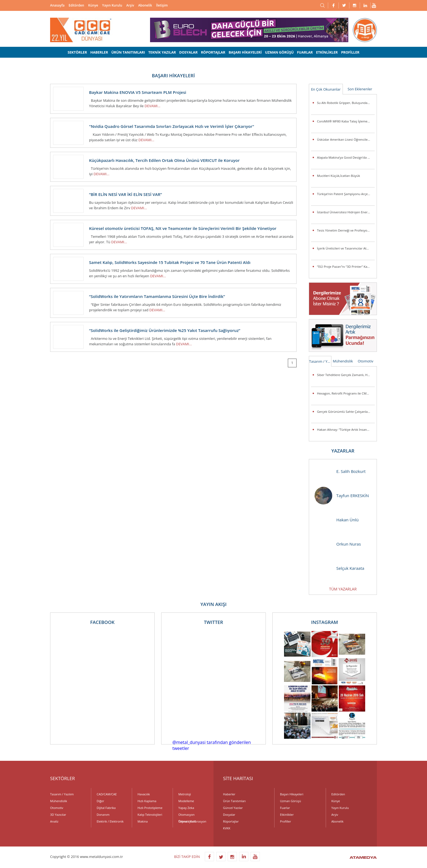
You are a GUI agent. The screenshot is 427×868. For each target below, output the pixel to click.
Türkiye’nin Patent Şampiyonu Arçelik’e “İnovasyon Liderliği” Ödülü (346, 194)
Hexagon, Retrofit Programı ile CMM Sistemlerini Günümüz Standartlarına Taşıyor (346, 393)
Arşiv (130, 5)
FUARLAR (305, 52)
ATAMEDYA (363, 858)
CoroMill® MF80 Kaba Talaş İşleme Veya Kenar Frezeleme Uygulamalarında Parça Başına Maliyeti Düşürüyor (346, 121)
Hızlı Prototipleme (150, 808)
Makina (143, 821)
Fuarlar (285, 808)
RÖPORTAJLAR (213, 52)
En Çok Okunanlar (326, 89)
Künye (93, 5)
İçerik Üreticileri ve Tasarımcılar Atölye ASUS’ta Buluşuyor (346, 248)
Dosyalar (229, 815)
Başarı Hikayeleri (292, 794)
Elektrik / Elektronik (110, 821)
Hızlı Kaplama (147, 801)
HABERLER (99, 52)
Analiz (54, 821)
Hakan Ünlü (337, 520)
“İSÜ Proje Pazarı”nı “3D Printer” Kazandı (346, 267)
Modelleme (186, 801)
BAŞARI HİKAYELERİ (245, 52)
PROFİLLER (350, 52)
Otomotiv (366, 361)
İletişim (162, 5)
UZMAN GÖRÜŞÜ (279, 52)
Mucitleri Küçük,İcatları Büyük (338, 176)
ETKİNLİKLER (327, 52)
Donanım (103, 815)
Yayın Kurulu (112, 5)
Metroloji (185, 794)
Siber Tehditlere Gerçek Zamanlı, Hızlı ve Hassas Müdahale (346, 375)
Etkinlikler (287, 815)
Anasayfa (57, 5)
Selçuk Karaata (339, 568)
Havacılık (144, 794)
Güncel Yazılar (233, 808)
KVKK (227, 828)
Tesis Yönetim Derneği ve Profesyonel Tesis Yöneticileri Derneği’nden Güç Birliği (346, 230)
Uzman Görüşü (290, 801)
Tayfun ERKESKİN (342, 496)
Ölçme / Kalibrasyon (192, 821)
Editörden (76, 5)
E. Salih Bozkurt (340, 471)
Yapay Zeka (186, 808)
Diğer (100, 801)
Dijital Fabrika (106, 808)
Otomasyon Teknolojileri (187, 815)
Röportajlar (231, 821)
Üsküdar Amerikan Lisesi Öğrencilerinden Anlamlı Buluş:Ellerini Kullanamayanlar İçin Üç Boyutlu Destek (346, 139)
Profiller (285, 821)
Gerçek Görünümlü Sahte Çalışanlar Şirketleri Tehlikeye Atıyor (346, 412)
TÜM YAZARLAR (343, 589)
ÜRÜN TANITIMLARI (128, 52)
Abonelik (145, 5)
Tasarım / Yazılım (320, 361)
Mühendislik (343, 361)
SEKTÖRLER (77, 52)
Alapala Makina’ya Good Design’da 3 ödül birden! (346, 157)
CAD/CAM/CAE (107, 794)
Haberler (229, 794)
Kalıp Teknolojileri (150, 815)
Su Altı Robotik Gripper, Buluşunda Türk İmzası (346, 103)
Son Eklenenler (360, 89)
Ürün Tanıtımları (234, 801)
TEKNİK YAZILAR (162, 52)
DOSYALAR (188, 52)
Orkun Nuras (338, 544)
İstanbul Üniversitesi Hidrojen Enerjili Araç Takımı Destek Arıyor (346, 212)
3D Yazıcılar (58, 815)
